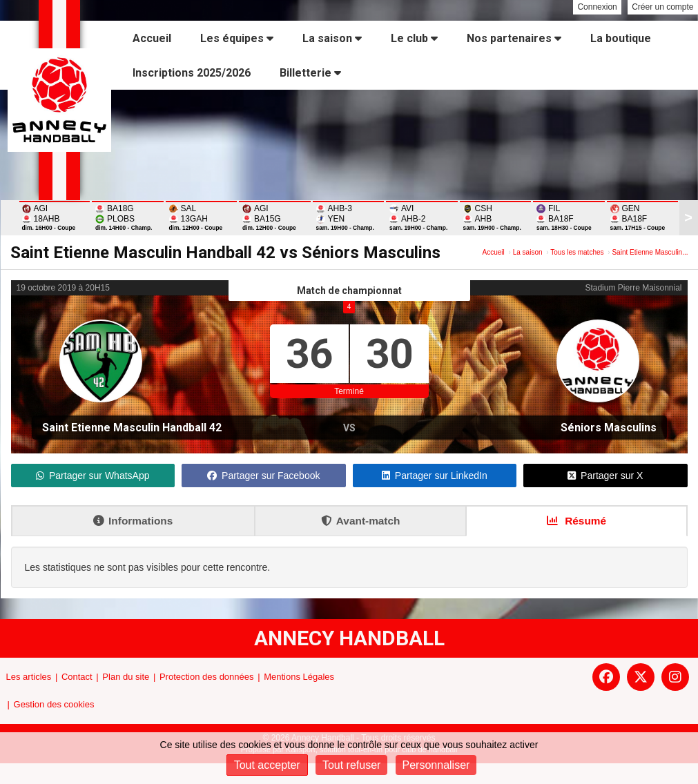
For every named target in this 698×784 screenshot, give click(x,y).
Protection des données (207, 677)
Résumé (576, 521)
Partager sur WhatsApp (93, 476)
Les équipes (237, 38)
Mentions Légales (299, 677)
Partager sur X (605, 476)
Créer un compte (662, 7)
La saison (332, 38)
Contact (77, 677)
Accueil (152, 38)
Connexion (597, 7)
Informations (133, 521)
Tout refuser (351, 765)
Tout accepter (267, 765)
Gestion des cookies (54, 704)
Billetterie (310, 73)
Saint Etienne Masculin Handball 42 (132, 428)
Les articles (29, 677)
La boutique (621, 38)
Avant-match (361, 521)
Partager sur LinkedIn (435, 476)
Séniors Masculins (609, 428)
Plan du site (126, 677)
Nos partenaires (514, 38)
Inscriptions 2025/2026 (192, 73)
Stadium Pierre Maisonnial (633, 288)
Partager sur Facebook (263, 476)
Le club (414, 38)
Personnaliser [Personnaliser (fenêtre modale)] (436, 765)
